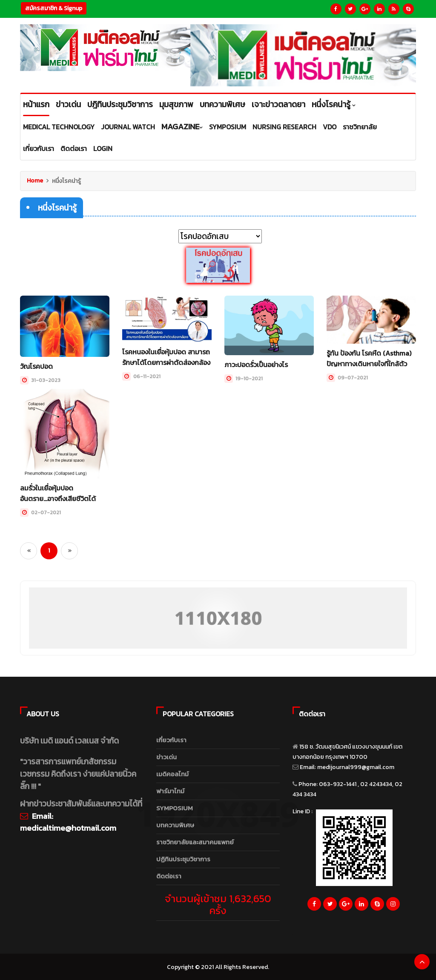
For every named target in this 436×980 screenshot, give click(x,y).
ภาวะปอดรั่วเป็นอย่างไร (256, 365)
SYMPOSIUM (175, 807)
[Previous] (29, 550)
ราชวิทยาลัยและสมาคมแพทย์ (195, 841)
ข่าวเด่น (166, 756)
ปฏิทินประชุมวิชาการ (183, 858)
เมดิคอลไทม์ (172, 773)
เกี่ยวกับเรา (171, 739)
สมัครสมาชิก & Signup (54, 8)
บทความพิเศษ (175, 824)
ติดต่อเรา (169, 875)
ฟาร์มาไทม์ (170, 790)
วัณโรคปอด (36, 366)
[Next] (69, 550)
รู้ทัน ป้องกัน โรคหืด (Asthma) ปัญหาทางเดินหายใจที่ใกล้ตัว (369, 358)
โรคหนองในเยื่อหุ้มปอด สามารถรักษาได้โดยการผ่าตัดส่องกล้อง (166, 357)
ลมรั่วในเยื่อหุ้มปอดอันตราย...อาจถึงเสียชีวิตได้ (58, 493)
